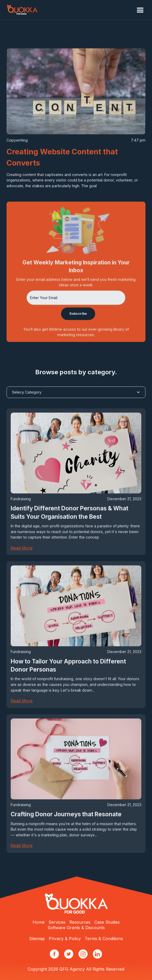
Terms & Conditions (104, 939)
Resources (80, 922)
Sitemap (37, 939)
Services (57, 922)
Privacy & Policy (65, 939)
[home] (22, 10)
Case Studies (107, 922)
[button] (140, 10)
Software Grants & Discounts (76, 928)
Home (39, 922)
